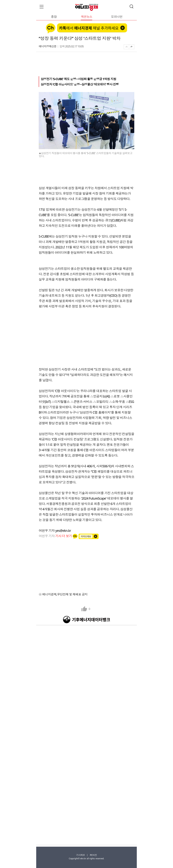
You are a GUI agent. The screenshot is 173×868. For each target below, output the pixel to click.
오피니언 (117, 17)
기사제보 (80, 855)
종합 (54, 17)
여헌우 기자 (56, 536)
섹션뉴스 (86, 17)
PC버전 (93, 855)
